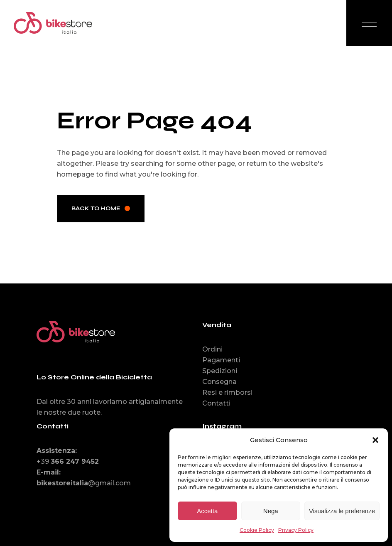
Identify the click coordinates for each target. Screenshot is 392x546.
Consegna (219, 382)
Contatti (216, 403)
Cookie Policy (257, 530)
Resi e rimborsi (227, 392)
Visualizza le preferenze (342, 511)
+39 (68, 461)
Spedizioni (220, 371)
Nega (271, 511)
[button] (375, 440)
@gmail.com (84, 483)
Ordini (212, 349)
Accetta (207, 511)
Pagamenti (221, 360)
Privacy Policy (296, 530)
